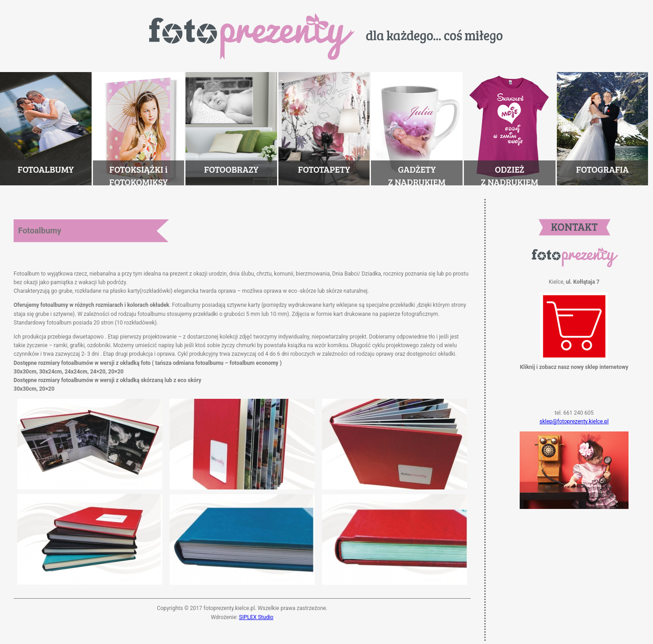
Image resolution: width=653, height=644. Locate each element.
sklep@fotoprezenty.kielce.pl (574, 421)
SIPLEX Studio (256, 617)
